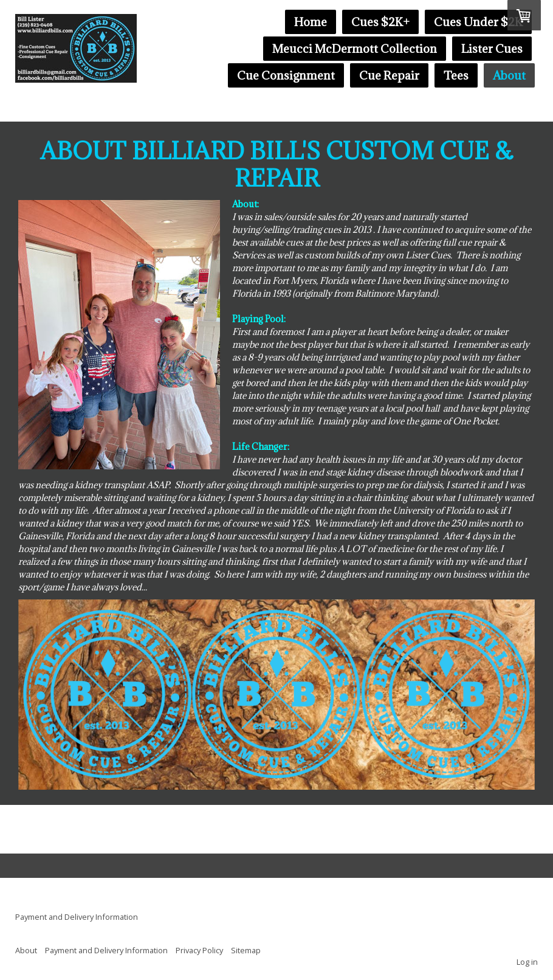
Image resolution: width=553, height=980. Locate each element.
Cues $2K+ (380, 22)
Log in (527, 962)
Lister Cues (492, 49)
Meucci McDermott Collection (355, 49)
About (509, 75)
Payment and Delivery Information (77, 917)
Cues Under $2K (478, 22)
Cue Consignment (286, 75)
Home (311, 22)
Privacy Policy (199, 950)
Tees (456, 75)
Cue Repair (389, 75)
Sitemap (246, 950)
